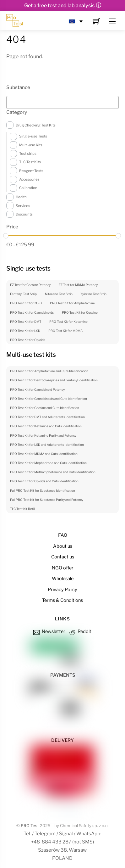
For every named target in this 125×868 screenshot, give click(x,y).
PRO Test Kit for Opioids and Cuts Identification (44, 481)
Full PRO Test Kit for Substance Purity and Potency (47, 500)
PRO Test (30, 826)
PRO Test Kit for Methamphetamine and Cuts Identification (53, 472)
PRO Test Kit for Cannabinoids (32, 312)
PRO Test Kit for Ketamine (68, 322)
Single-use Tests (33, 136)
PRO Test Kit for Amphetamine (72, 303)
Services (23, 206)
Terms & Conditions (63, 600)
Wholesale (63, 579)
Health (21, 197)
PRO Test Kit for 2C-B (26, 303)
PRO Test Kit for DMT (26, 322)
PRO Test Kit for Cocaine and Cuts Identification (45, 408)
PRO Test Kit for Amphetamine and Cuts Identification (49, 371)
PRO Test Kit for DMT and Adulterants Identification (47, 417)
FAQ (63, 535)
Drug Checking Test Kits (36, 125)
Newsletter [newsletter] (49, 631)
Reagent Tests (31, 171)
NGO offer (63, 568)
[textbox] (10, 101)
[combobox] (63, 102)
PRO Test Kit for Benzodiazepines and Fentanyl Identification (54, 380)
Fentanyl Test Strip (23, 294)
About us (63, 546)
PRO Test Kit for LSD (25, 331)
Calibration (28, 188)
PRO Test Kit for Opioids (28, 340)
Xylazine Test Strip (93, 294)
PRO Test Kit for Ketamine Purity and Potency (43, 435)
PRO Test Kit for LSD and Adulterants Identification (47, 445)
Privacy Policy (63, 590)
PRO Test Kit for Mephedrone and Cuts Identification (48, 463)
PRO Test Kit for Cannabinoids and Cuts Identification (49, 399)
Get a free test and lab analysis (59, 6)
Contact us (63, 557)
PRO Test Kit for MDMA (65, 331)
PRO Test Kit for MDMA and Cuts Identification (44, 454)
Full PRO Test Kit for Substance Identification (43, 490)
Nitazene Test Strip (59, 294)
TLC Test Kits (30, 162)
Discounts (24, 214)
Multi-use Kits (31, 145)
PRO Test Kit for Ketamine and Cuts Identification (46, 426)
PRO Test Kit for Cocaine (80, 312)
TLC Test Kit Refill (23, 509)
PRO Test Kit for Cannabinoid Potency (37, 389)
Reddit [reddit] (80, 631)
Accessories (29, 179)
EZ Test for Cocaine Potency (30, 285)
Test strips (28, 154)
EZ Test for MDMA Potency (78, 285)
